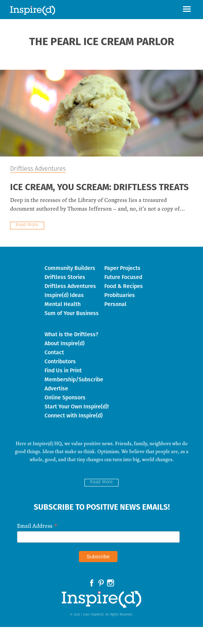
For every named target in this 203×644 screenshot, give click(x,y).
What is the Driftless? (71, 334)
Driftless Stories (65, 277)
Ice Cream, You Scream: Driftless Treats (99, 188)
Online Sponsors (65, 397)
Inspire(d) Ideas (64, 295)
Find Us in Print (63, 370)
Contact (54, 352)
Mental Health (63, 304)
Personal (115, 304)
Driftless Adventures (38, 169)
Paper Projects (122, 268)
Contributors (60, 361)
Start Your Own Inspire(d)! (77, 406)
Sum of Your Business (72, 313)
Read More (27, 225)
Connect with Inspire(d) (74, 416)
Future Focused (123, 277)
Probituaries (120, 295)
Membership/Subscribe (74, 379)
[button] (187, 10)
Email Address (37, 525)
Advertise (56, 388)
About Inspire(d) (64, 343)
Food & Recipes (124, 286)
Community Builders (70, 268)
